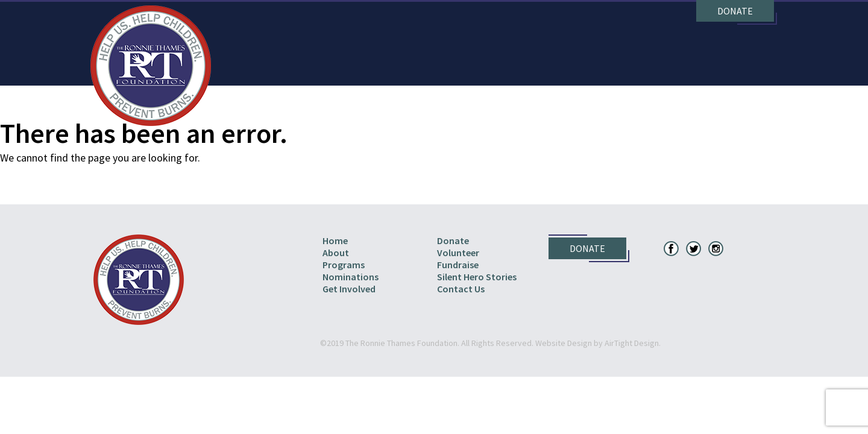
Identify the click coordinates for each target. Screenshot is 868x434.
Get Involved (349, 289)
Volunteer (458, 253)
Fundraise (458, 265)
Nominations (351, 277)
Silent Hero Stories (477, 277)
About (336, 253)
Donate (735, 11)
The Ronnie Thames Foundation (151, 66)
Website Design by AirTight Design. (598, 343)
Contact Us (461, 289)
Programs (344, 265)
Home (335, 241)
